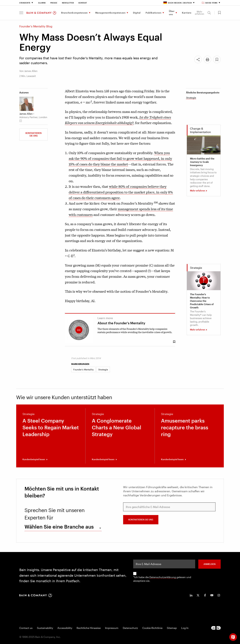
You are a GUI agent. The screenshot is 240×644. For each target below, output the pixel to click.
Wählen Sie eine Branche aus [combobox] (59, 527)
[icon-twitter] (198, 595)
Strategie (191, 98)
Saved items (210, 3)
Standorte (25, 3)
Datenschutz (130, 628)
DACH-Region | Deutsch (178, 3)
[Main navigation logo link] (41, 13)
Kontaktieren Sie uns (33, 134)
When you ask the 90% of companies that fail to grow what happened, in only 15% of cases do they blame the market (120, 158)
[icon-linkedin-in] (191, 595)
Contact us (26, 628)
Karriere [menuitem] (187, 13)
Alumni (42, 3)
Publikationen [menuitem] (154, 13)
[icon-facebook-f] (205, 595)
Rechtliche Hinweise (89, 628)
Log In (185, 628)
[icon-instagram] (219, 595)
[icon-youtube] (212, 595)
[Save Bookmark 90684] (174, 342)
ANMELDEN (209, 564)
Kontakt (83, 3)
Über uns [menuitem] (172, 13)
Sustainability (45, 628)
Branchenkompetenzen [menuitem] (74, 13)
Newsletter (68, 3)
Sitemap (172, 628)
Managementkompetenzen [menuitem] (110, 13)
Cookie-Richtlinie (152, 628)
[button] (21, 13)
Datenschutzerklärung (163, 577)
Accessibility (65, 628)
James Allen (26, 114)
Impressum (112, 628)
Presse (54, 3)
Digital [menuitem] (137, 13)
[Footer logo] (216, 628)
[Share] (198, 59)
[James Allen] (26, 104)
